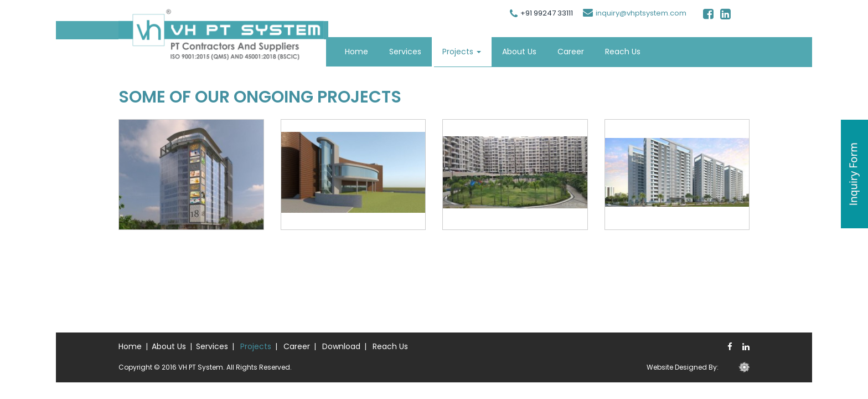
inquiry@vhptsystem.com (641, 13)
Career (571, 52)
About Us (519, 52)
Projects (256, 346)
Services (405, 52)
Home (356, 52)
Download (341, 346)
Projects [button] (462, 52)
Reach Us (623, 52)
